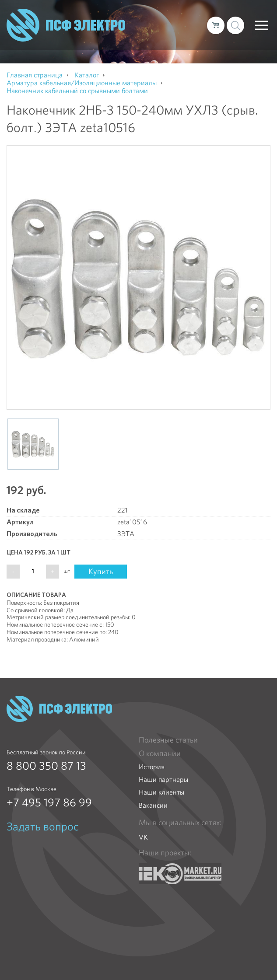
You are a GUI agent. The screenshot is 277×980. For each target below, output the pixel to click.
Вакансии (153, 805)
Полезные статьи (168, 740)
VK (143, 837)
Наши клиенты (161, 792)
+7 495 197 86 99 (49, 802)
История (152, 767)
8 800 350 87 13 (46, 766)
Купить (101, 571)
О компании (160, 753)
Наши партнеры (163, 779)
